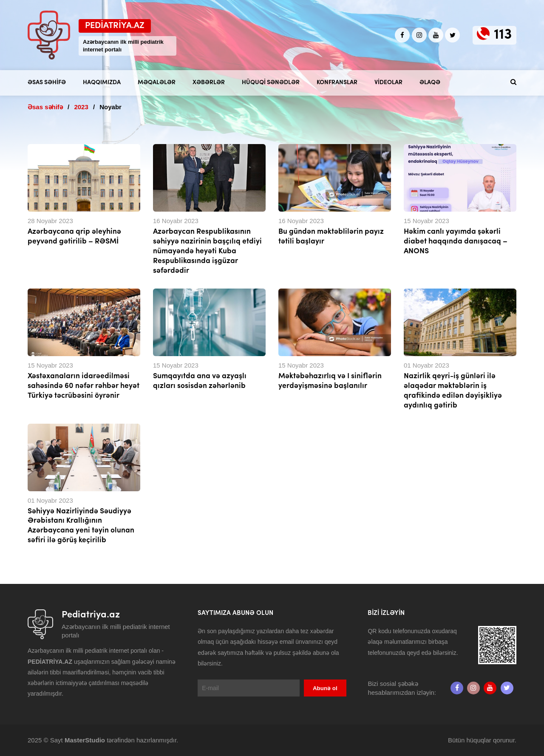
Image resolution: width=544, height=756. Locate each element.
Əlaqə (430, 83)
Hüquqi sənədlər (271, 83)
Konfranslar (337, 83)
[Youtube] (436, 35)
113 (503, 35)
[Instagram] (419, 35)
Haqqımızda (102, 83)
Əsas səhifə (47, 83)
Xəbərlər (209, 83)
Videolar (388, 83)
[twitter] (452, 35)
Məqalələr (157, 83)
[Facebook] (402, 35)
